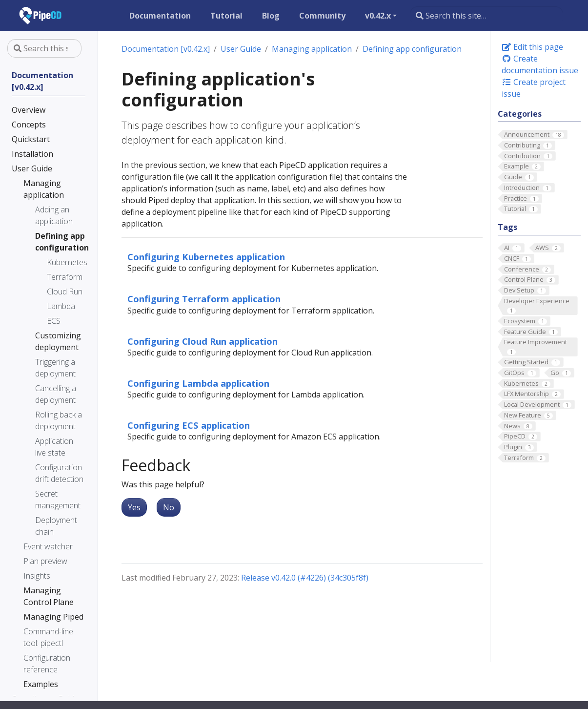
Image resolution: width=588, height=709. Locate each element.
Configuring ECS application (189, 425)
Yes (134, 507)
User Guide (241, 49)
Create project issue (534, 88)
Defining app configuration (412, 49)
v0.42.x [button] (378, 16)
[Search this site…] (487, 16)
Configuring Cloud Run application (203, 341)
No (169, 507)
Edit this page (532, 47)
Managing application (312, 49)
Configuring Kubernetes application (206, 257)
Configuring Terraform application (204, 299)
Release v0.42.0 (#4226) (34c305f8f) (305, 578)
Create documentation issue (540, 64)
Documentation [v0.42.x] (166, 49)
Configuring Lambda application (198, 383)
